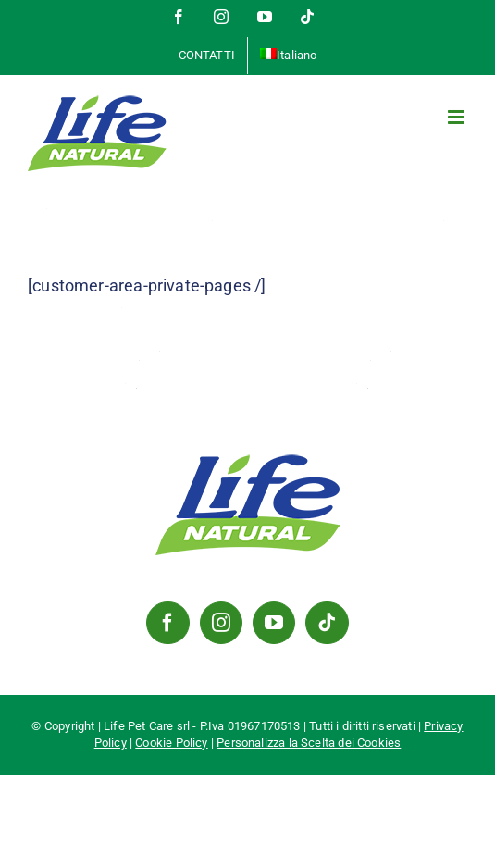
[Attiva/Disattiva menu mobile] (458, 117)
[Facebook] (167, 623)
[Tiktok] (327, 623)
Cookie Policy (171, 743)
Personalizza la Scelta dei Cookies (309, 743)
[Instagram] (221, 623)
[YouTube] (274, 623)
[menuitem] (288, 56)
